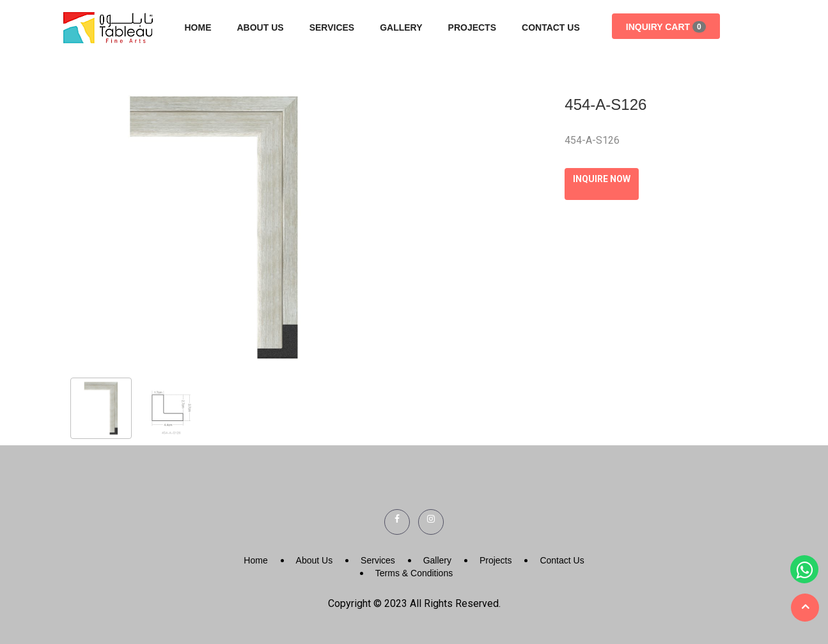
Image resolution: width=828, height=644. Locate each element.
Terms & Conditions (414, 573)
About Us (261, 27)
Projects (472, 27)
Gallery (401, 27)
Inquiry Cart (666, 27)
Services (332, 27)
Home (198, 27)
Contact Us (551, 27)
